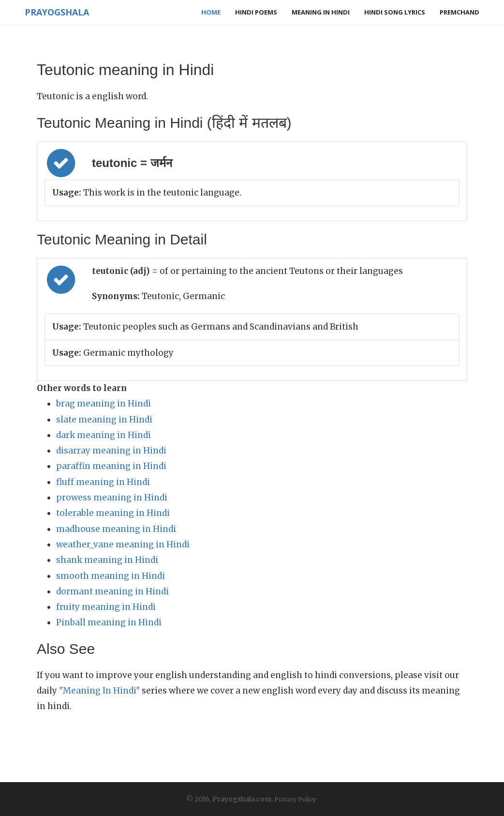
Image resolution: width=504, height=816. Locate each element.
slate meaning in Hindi (104, 420)
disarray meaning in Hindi (111, 451)
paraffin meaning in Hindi (111, 466)
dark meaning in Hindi (104, 435)
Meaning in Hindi (321, 12)
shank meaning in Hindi (107, 560)
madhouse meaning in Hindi (116, 529)
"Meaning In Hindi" (99, 691)
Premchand (460, 12)
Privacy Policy (295, 799)
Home (211, 12)
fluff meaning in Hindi (103, 482)
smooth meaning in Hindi (111, 576)
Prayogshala (57, 12)
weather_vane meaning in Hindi (123, 544)
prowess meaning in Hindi (112, 498)
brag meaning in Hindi (104, 404)
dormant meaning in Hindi (112, 591)
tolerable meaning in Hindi (113, 513)
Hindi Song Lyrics (395, 12)
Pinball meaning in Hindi (109, 622)
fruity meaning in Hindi (106, 607)
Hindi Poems (256, 12)
